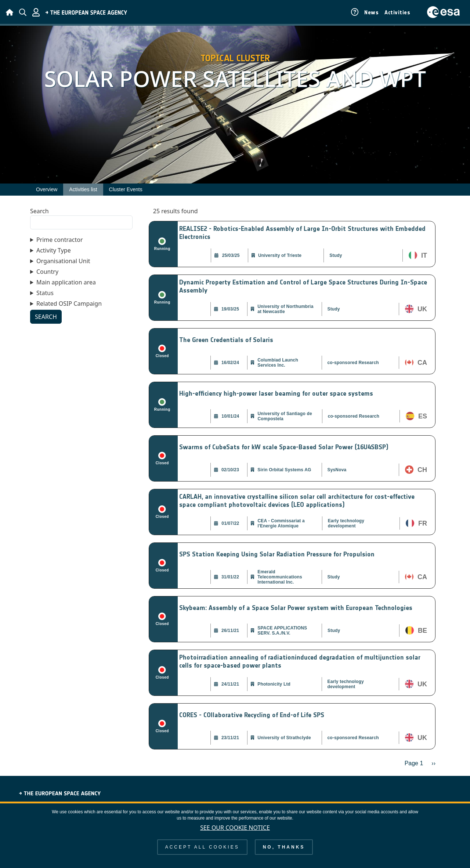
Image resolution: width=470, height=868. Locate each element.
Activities (397, 12)
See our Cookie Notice (235, 832)
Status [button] (45, 293)
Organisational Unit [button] (63, 261)
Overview (47, 189)
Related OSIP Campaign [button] (69, 304)
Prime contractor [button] (60, 240)
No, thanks (284, 852)
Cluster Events (126, 189)
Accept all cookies (202, 852)
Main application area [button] (66, 282)
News (371, 12)
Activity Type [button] (54, 250)
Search (39, 211)
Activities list (83, 189)
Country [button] (47, 272)
